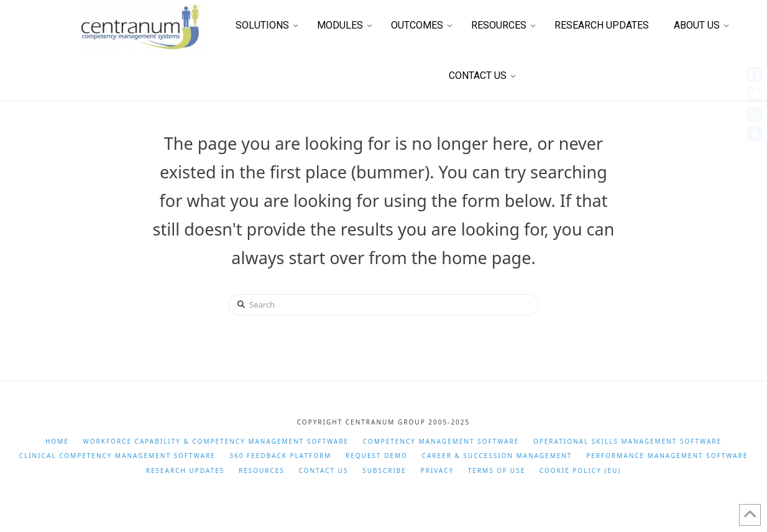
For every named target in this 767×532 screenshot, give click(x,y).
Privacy (437, 471)
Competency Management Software (441, 442)
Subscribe (384, 471)
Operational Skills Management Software (627, 442)
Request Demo (377, 456)
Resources (262, 471)
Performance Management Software (667, 456)
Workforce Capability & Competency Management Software (216, 442)
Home (57, 442)
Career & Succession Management (497, 456)
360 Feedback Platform (280, 456)
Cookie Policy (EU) (580, 471)
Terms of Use (497, 471)
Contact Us (324, 471)
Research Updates (186, 471)
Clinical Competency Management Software (117, 456)
